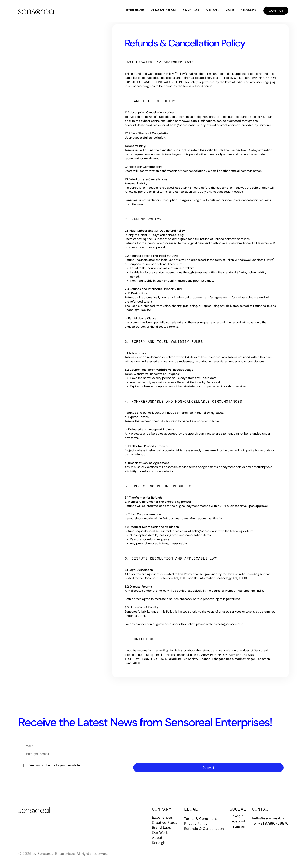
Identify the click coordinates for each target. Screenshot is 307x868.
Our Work (160, 832)
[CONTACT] (276, 11)
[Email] (152, 754)
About (157, 838)
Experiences (162, 817)
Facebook (238, 821)
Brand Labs (161, 827)
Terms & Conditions (201, 819)
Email (28, 746)
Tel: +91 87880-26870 (270, 823)
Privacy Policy (196, 824)
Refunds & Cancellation (204, 829)
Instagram (238, 826)
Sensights (160, 843)
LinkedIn (237, 816)
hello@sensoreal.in (183, 125)
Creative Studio (165, 822)
